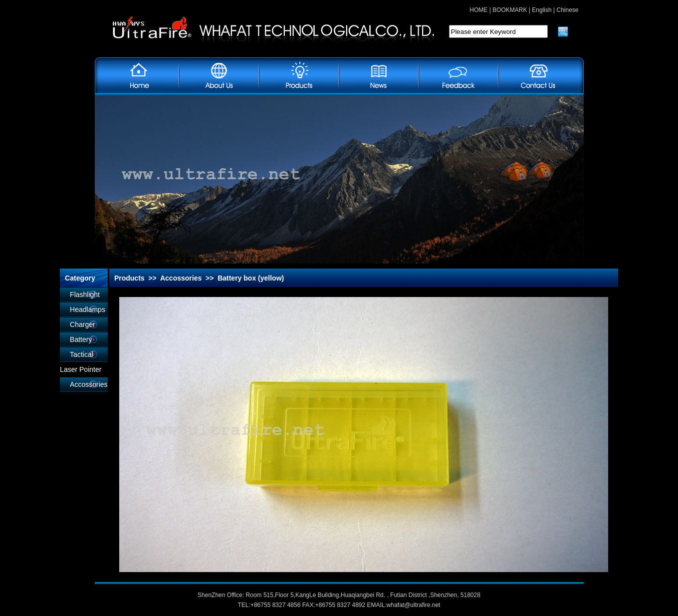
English (542, 10)
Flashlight (85, 295)
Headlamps (88, 309)
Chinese (567, 10)
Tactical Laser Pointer (81, 362)
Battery (81, 339)
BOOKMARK (510, 10)
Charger (83, 324)
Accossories (89, 384)
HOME (478, 10)
